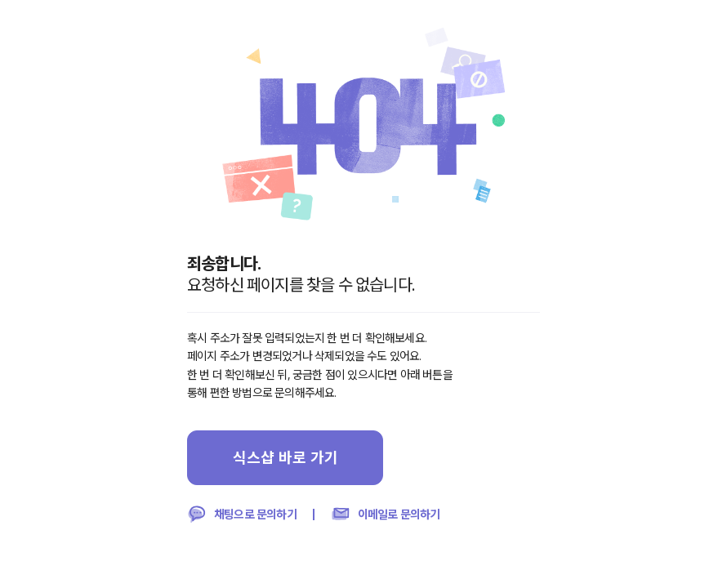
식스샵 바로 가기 (285, 457)
